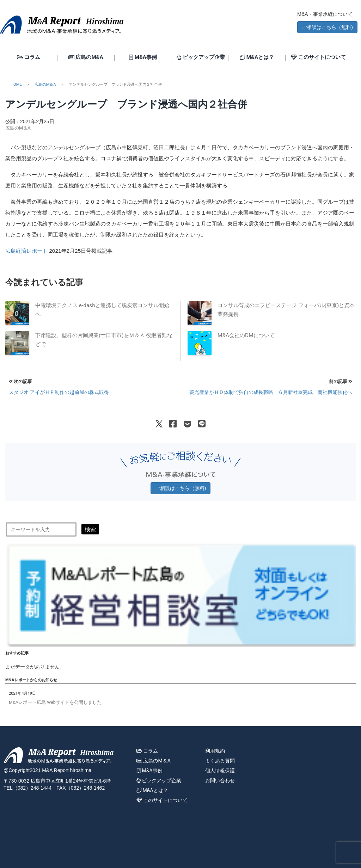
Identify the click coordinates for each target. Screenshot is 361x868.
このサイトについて (318, 58)
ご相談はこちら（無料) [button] (327, 27)
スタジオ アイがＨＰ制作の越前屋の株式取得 (59, 392)
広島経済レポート (26, 251)
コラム (29, 58)
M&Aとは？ (257, 58)
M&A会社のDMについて (246, 335)
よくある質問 (220, 761)
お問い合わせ (220, 780)
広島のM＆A (45, 85)
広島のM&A (86, 58)
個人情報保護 (220, 771)
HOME (16, 85)
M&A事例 (143, 58)
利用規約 (215, 751)
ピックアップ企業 (201, 58)
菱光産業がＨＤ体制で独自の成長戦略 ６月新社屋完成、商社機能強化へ (271, 392)
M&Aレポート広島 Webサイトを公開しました (55, 702)
